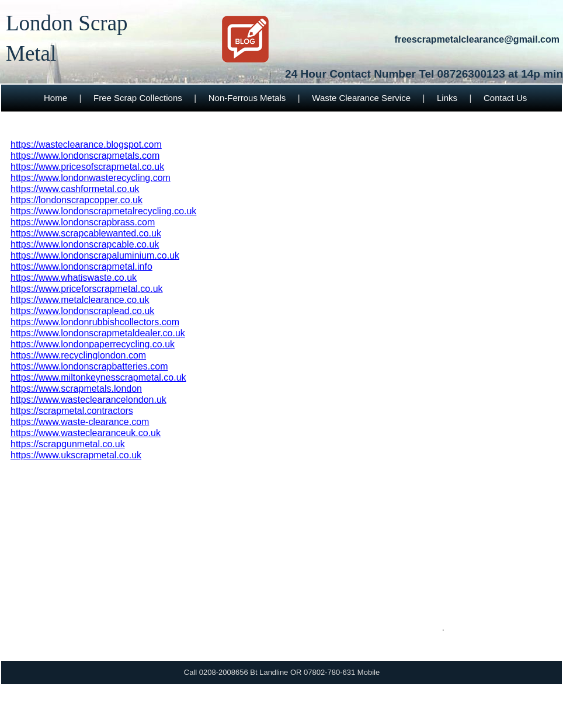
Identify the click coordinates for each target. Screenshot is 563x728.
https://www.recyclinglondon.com (78, 355)
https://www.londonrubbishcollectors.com (95, 322)
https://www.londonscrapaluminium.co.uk (95, 255)
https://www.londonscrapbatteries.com (89, 366)
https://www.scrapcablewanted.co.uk (86, 233)
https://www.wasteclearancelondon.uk (88, 400)
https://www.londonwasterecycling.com (91, 178)
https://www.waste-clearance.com (80, 422)
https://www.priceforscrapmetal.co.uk (87, 289)
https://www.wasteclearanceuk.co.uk (86, 433)
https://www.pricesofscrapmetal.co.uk (87, 167)
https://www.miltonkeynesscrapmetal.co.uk (98, 377)
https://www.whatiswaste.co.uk (74, 278)
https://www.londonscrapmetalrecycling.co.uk (103, 211)
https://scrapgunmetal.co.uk (68, 444)
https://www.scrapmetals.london (76, 389)
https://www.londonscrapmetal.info (81, 267)
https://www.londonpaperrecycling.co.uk (93, 344)
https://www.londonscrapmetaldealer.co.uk (98, 333)
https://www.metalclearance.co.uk (80, 300)
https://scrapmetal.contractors (72, 411)
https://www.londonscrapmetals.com (85, 156)
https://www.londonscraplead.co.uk (82, 311)
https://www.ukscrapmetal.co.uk (76, 455)
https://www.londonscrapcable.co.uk (85, 244)
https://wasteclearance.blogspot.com (86, 144)
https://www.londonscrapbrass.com (83, 222)
